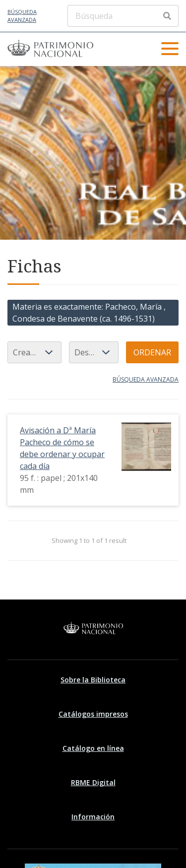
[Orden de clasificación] (94, 352)
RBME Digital (93, 782)
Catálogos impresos (93, 714)
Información (93, 817)
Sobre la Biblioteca (93, 680)
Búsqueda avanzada (22, 16)
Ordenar (152, 352)
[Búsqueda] (123, 16)
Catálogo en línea (93, 748)
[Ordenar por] (34, 352)
